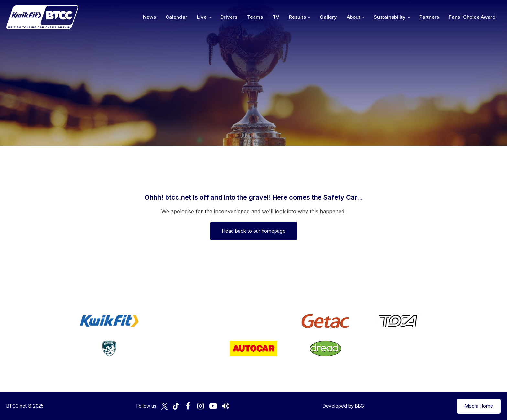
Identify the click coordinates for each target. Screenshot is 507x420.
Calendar (176, 17)
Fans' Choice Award (472, 17)
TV (276, 17)
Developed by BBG (343, 406)
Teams (255, 17)
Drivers (229, 17)
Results (297, 17)
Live (202, 17)
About (353, 17)
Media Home (479, 406)
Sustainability (390, 17)
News (149, 17)
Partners (429, 17)
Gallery (328, 17)
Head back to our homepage (254, 231)
